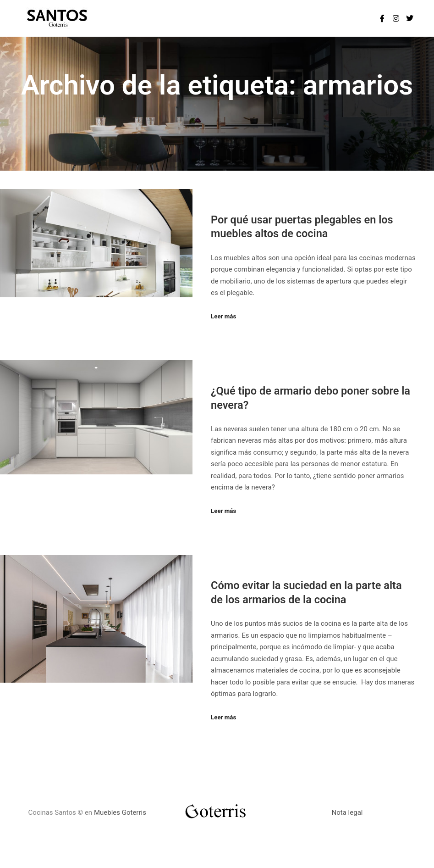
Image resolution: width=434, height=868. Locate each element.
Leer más (223, 316)
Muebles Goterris (120, 812)
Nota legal (347, 812)
